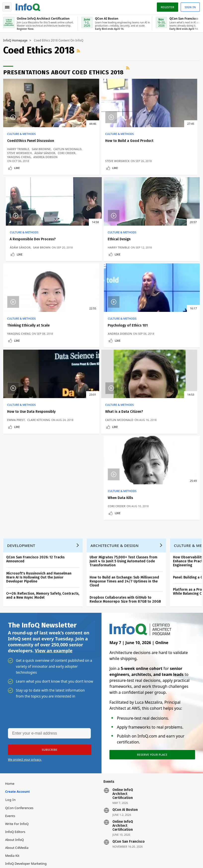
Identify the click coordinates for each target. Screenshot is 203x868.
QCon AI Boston (125, 655)
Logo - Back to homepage (30, 5)
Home (12, 628)
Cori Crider (149, 341)
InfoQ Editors (17, 676)
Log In (12, 644)
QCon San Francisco (129, 686)
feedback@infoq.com (20, 844)
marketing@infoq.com (21, 858)
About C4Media (19, 692)
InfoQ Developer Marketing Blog (28, 712)
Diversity (14, 724)
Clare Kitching (41, 337)
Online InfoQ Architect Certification (123, 639)
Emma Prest (18, 337)
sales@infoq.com (61, 844)
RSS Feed (81, 50)
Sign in (188, 6)
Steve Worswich (21, 156)
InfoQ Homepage (17, 40)
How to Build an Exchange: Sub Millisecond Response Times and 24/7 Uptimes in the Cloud (126, 422)
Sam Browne (43, 148)
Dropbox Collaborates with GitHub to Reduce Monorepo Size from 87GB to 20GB (127, 440)
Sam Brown (172, 156)
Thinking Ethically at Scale (96, 240)
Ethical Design (20, 240)
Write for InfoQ (19, 668)
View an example (53, 493)
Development (23, 386)
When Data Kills (153, 329)
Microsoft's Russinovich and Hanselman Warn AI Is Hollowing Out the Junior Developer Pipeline (41, 418)
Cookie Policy (146, 856)
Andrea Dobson (153, 249)
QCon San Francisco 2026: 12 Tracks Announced (37, 399)
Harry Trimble (20, 148)
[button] (47, 593)
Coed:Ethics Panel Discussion (32, 140)
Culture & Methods (23, 133)
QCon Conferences (21, 653)
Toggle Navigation (10, 6)
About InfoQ (16, 684)
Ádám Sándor (47, 156)
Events (12, 661)
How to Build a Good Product (99, 140)
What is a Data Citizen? (93, 329)
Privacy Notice (147, 852)
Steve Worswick (87, 160)
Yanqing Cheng (86, 249)
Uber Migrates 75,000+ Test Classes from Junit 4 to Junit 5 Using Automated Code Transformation (125, 401)
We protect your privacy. (25, 602)
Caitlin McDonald (23, 152)
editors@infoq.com (106, 844)
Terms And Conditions (176, 852)
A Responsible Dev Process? (163, 140)
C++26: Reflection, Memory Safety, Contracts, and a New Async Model (44, 436)
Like (19, 167)
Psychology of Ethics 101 (160, 240)
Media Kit (14, 700)
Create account (19, 636)
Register (166, 6)
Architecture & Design (116, 386)
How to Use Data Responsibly (33, 329)
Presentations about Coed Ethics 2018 (65, 72)
